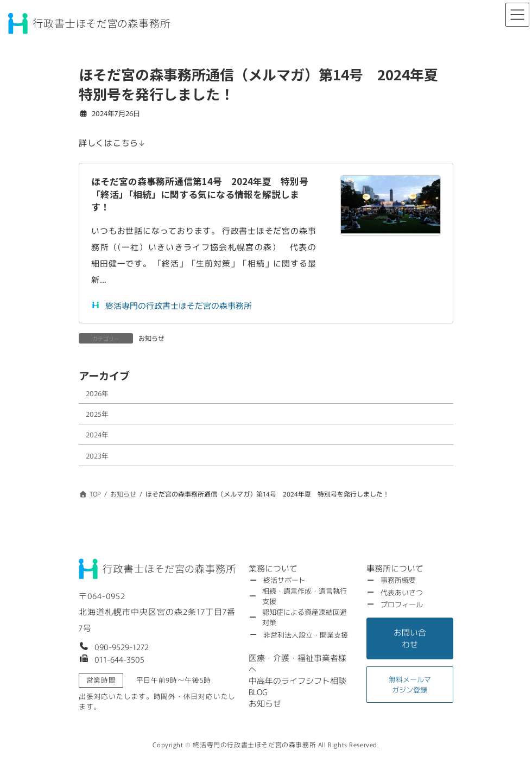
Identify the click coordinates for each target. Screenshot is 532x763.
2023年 (97, 455)
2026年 (97, 393)
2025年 (97, 414)
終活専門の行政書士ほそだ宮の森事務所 (172, 305)
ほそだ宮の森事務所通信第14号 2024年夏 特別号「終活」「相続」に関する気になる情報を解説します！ (200, 194)
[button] (114, 646)
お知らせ (151, 338)
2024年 (97, 434)
